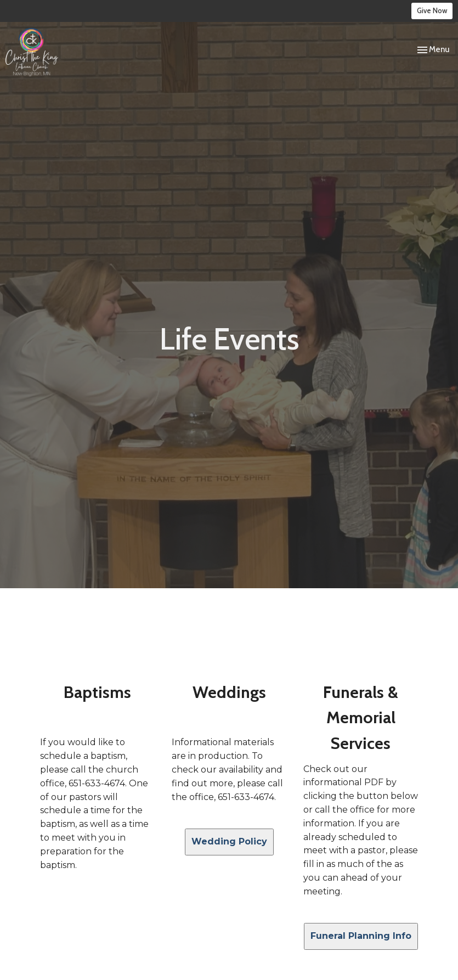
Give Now (432, 10)
